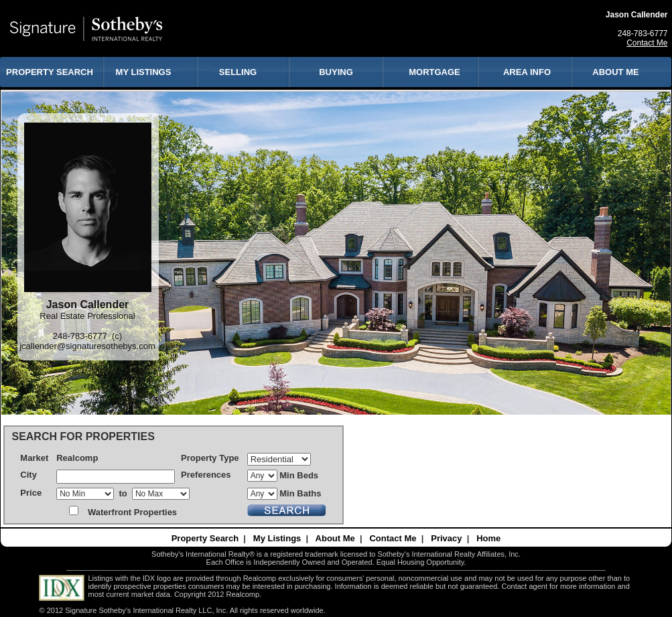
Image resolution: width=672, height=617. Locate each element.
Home (488, 538)
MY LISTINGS (144, 72)
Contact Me (647, 43)
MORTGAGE (434, 72)
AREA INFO (527, 72)
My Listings (277, 538)
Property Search (205, 538)
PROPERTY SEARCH (50, 72)
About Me (335, 538)
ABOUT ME (615, 72)
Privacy (446, 538)
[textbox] (116, 477)
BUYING (336, 72)
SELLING (238, 72)
